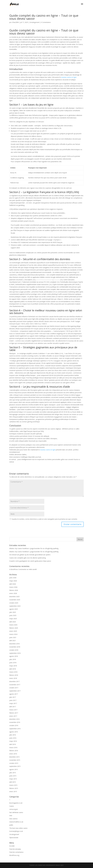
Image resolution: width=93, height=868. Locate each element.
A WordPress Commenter (18, 569)
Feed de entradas (15, 849)
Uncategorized (34, 22)
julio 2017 (13, 697)
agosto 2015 (14, 769)
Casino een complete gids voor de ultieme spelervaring (28, 558)
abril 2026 (13, 584)
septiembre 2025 (15, 606)
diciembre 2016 (14, 719)
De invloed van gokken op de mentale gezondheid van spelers (30, 555)
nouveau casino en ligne (69, 77)
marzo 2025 (13, 625)
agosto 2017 (14, 694)
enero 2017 (13, 716)
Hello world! (33, 569)
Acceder (12, 846)
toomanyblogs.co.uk (16, 831)
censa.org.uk (13, 809)
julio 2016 (13, 735)
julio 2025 (13, 612)
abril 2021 (13, 641)
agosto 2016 (14, 732)
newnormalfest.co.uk (16, 822)
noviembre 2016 (15, 722)
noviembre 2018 (15, 647)
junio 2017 (13, 700)
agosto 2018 (14, 656)
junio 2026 (13, 578)
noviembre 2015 (15, 760)
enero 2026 (13, 593)
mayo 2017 (13, 703)
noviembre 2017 (15, 685)
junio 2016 (13, 738)
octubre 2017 (14, 688)
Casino (12, 806)
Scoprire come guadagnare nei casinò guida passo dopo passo (30, 561)
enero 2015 (13, 791)
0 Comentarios (46, 22)
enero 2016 (13, 754)
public (11, 825)
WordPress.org (14, 855)
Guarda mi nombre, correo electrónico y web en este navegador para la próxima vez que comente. (45, 519)
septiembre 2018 (15, 653)
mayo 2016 (13, 741)
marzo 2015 (13, 785)
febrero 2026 (14, 590)
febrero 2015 (14, 788)
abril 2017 (13, 707)
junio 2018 (13, 663)
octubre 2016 (14, 725)
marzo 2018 (13, 672)
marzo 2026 (13, 587)
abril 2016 (13, 744)
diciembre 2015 (14, 757)
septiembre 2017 (15, 691)
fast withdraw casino (16, 812)
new (11, 815)
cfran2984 (15, 22)
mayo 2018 (13, 666)
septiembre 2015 (15, 766)
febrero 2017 (14, 713)
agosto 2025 (14, 609)
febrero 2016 (14, 751)
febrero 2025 (14, 628)
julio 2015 (13, 773)
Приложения (14, 838)
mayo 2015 (13, 779)
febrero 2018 (14, 675)
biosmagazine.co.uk (16, 803)
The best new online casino (18, 828)
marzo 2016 (13, 747)
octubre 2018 (14, 650)
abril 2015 (13, 782)
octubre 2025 (14, 603)
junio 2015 (13, 776)
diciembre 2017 (14, 681)
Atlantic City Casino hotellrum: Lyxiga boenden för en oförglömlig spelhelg (34, 548)
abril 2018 (13, 669)
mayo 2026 (13, 581)
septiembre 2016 (15, 729)
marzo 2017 (13, 710)
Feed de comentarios (16, 852)
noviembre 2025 (15, 600)
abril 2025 (13, 622)
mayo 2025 (13, 619)
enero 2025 (13, 631)
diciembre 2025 (14, 597)
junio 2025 (13, 615)
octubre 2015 (14, 763)
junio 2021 (13, 637)
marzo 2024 (13, 634)
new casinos (13, 819)
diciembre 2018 (14, 644)
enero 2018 (13, 678)
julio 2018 (13, 659)
